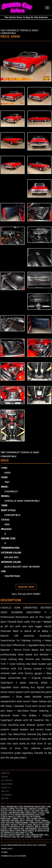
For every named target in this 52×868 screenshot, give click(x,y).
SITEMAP (4, 852)
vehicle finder (7, 784)
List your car (7, 780)
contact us (6, 788)
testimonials (7, 795)
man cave (5, 799)
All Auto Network (19, 856)
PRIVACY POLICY (7, 849)
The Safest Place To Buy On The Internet (26, 17)
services (5, 777)
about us (5, 791)
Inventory (5, 773)
